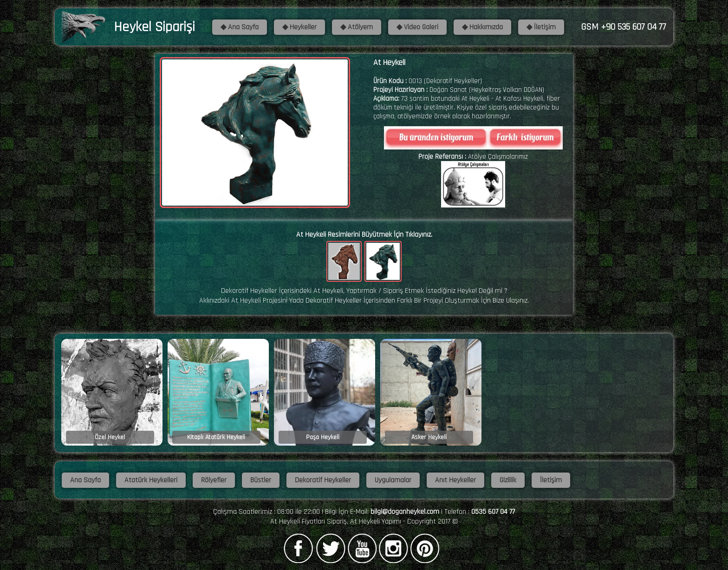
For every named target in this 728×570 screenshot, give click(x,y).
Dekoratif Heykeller (323, 480)
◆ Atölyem (357, 27)
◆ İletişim (541, 27)
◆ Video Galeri (417, 27)
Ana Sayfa (85, 480)
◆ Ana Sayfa (240, 27)
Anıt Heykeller (455, 480)
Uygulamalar (393, 480)
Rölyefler (214, 480)
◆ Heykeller (299, 27)
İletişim (551, 480)
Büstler (261, 480)
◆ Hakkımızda (482, 27)
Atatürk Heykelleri (151, 480)
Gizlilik (508, 480)
